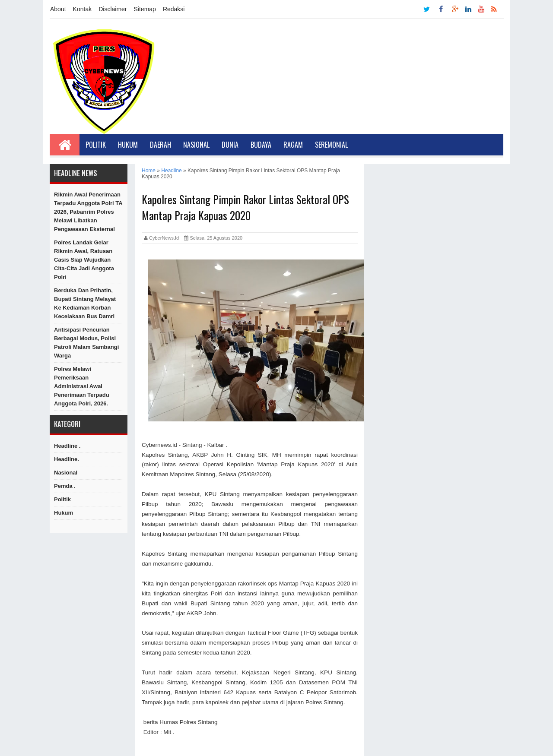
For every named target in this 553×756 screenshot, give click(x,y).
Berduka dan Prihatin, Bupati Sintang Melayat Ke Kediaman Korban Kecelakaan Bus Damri (85, 303)
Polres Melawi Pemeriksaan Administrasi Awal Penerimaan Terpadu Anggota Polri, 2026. (82, 386)
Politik (96, 145)
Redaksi (174, 9)
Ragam (293, 145)
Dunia (230, 145)
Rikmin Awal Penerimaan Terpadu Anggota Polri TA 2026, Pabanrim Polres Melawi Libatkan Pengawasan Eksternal (88, 212)
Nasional (196, 145)
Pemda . (65, 486)
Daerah (160, 145)
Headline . (67, 446)
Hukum (128, 145)
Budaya (261, 145)
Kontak (83, 9)
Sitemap (145, 9)
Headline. (67, 459)
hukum (64, 513)
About (58, 9)
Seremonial (331, 145)
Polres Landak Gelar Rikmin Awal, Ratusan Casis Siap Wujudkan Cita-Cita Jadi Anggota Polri (84, 260)
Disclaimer (113, 9)
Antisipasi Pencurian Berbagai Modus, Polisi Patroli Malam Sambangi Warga (86, 343)
